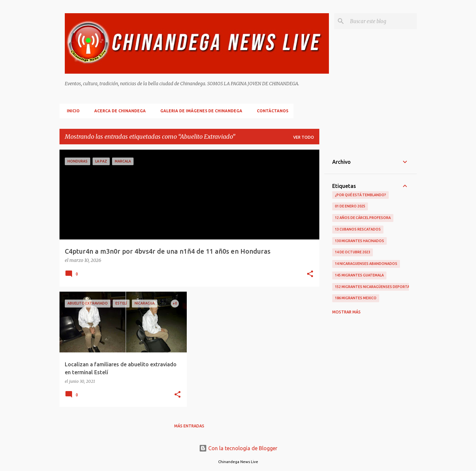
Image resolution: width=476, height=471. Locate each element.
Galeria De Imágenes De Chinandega (199, 111)
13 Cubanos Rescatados (358, 229)
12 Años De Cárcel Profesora (363, 218)
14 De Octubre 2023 (353, 252)
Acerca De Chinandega (118, 111)
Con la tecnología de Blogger (238, 448)
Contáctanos (271, 111)
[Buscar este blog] (382, 21)
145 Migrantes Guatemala (359, 275)
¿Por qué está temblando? (360, 195)
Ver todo (304, 137)
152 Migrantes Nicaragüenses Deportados (376, 287)
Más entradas (189, 426)
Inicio (71, 111)
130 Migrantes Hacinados (359, 241)
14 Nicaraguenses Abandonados (366, 264)
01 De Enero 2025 (350, 206)
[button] (310, 274)
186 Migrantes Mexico (356, 298)
